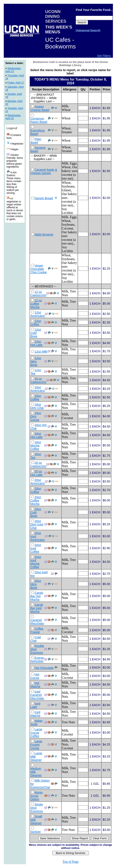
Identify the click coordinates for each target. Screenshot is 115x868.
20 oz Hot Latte (36, 473)
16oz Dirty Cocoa (36, 416)
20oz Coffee (36, 490)
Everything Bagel (37, 132)
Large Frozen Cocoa (36, 745)
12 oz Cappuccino (38, 293)
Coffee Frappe (37, 630)
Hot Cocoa (35, 676)
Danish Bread (44, 198)
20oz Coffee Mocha (36, 500)
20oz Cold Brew (36, 512)
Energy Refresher (37, 659)
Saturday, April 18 (14, 88)
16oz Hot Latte (36, 435)
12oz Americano (38, 314)
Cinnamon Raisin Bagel (39, 120)
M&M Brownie (44, 235)
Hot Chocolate (44, 668)
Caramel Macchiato (37, 622)
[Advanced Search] (88, 30)
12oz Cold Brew (36, 333)
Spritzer (36, 832)
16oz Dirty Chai (37, 406)
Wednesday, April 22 (13, 117)
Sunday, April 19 (14, 95)
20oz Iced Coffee (36, 548)
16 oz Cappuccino (38, 380)
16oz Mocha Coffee (36, 446)
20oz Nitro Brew (36, 584)
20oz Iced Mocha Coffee (36, 562)
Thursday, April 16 (15, 77)
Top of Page (71, 862)
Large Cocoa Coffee (36, 733)
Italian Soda (36, 722)
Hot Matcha (35, 685)
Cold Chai (36, 639)
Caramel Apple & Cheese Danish (44, 171)
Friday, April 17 (16, 83)
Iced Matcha (35, 714)
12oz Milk (41, 352)
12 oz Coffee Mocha (36, 304)
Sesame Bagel (38, 149)
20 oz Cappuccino (38, 464)
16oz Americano (38, 389)
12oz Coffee (36, 323)
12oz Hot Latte (36, 343)
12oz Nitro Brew (36, 361)
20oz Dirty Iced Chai (37, 524)
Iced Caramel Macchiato (37, 695)
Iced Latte (35, 705)
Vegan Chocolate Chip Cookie (38, 269)
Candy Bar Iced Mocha (37, 608)
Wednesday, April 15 (13, 70)
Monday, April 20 (14, 103)
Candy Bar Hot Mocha (37, 596)
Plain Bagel (36, 141)
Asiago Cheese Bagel (40, 108)
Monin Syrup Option (36, 796)
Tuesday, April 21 (14, 110)
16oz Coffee (36, 398)
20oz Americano (38, 482)
